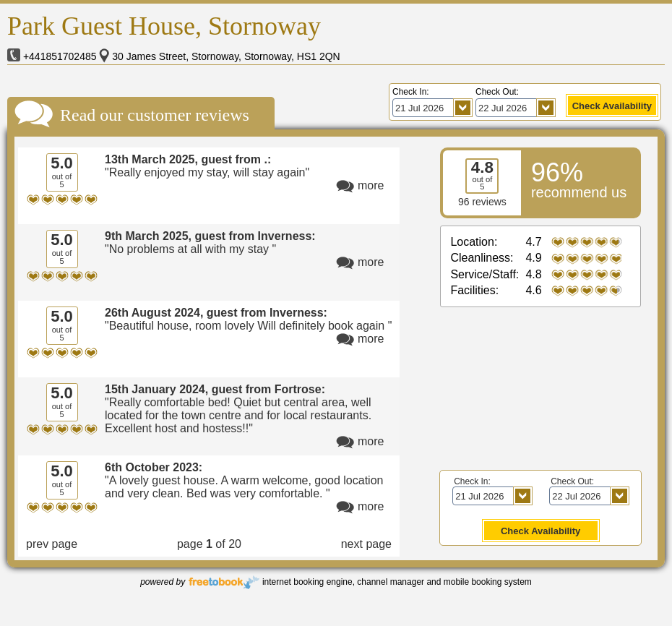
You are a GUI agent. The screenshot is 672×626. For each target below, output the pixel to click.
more (371, 185)
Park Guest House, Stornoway (164, 26)
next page (366, 544)
